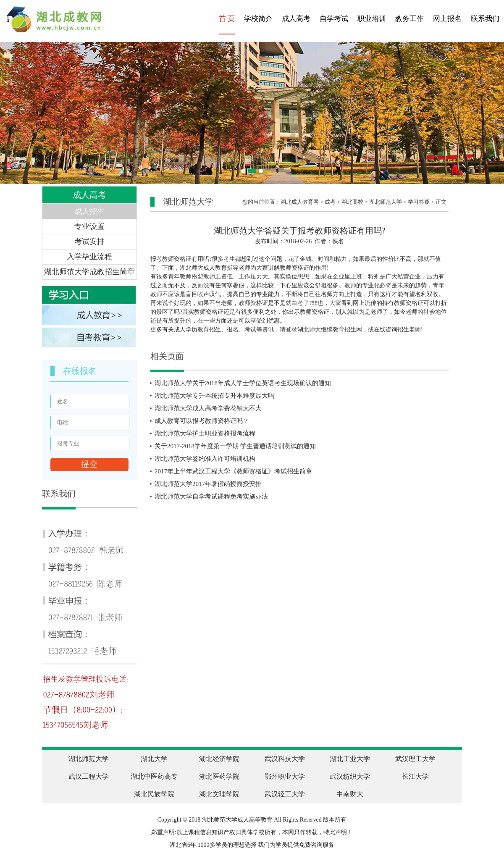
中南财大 (350, 794)
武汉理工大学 (415, 759)
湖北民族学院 (154, 794)
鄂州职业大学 (285, 776)
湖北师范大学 (386, 202)
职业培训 (372, 19)
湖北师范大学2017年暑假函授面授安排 (208, 484)
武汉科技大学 (285, 759)
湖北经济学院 (219, 759)
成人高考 (296, 19)
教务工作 (409, 19)
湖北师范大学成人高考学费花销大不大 (208, 408)
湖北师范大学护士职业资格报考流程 (205, 433)
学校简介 (258, 19)
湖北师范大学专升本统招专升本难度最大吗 (214, 396)
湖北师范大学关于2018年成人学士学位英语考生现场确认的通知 (243, 383)
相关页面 (167, 356)
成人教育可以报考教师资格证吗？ (202, 421)
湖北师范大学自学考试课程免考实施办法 (211, 496)
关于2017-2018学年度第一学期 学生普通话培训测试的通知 (235, 446)
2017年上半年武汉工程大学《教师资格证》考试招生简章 (233, 471)
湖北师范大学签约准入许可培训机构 (205, 459)
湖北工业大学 (350, 759)
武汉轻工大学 (285, 794)
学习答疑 (419, 202)
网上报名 (447, 19)
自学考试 (334, 19)
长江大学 (415, 776)
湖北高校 (352, 202)
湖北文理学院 (219, 794)
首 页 (227, 19)
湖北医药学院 (219, 776)
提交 (89, 464)
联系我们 (485, 19)
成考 (330, 202)
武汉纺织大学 (350, 776)
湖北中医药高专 (154, 776)
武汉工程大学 (89, 776)
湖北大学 (154, 759)
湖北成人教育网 (300, 202)
